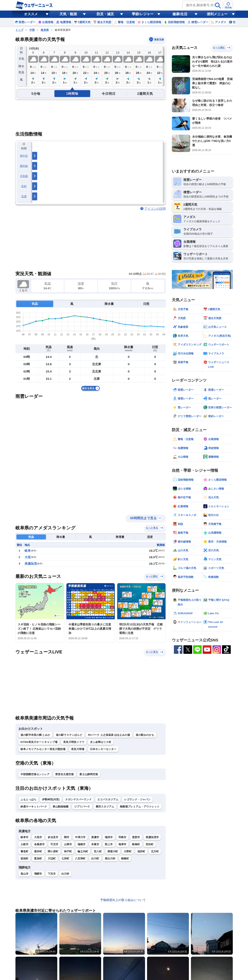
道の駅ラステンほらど (69, 735)
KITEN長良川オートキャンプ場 (39, 742)
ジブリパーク (82, 807)
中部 (32, 30)
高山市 (24, 874)
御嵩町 (125, 859)
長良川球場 (78, 749)
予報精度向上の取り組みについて (123, 900)
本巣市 (95, 844)
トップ (19, 30)
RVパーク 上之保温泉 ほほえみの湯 (109, 735)
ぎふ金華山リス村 (101, 742)
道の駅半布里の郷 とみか (35, 735)
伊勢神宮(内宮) (51, 799)
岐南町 (136, 844)
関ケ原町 (53, 851)
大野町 (128, 851)
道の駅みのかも (145, 735)
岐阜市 (24, 837)
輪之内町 (83, 851)
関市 (67, 837)
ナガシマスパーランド (78, 799)
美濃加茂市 (152, 837)
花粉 (24, 186)
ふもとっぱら (28, 799)
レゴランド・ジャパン (137, 799)
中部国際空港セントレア (35, 774)
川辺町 (52, 859)
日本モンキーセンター (103, 749)
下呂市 (52, 874)
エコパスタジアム (108, 799)
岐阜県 (45, 30)
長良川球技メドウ (74, 742)
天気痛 (24, 176)
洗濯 (24, 196)
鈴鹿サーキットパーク (34, 807)
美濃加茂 (31, 564)
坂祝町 (24, 859)
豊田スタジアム (105, 807)
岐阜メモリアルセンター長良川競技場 (43, 749)
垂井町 (38, 851)
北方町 (155, 851)
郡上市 (109, 844)
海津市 (122, 844)
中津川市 (80, 837)
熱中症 (24, 156)
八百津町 (80, 859)
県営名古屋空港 (64, 774)
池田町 (141, 851)
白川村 (65, 874)
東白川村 (110, 859)
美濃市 (95, 837)
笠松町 (150, 844)
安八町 (98, 851)
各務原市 (39, 844)
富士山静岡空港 (89, 774)
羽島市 (122, 837)
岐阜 (28, 551)
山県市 (68, 844)
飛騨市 (38, 874)
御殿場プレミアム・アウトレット (140, 807)
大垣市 (38, 837)
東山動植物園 (61, 807)
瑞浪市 (109, 837)
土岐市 (24, 844)
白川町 (95, 859)
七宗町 (65, 859)
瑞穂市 (82, 844)
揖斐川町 (113, 851)
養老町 (24, 851)
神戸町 (68, 851)
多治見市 (53, 837)
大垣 (28, 557)
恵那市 (136, 837)
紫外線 (24, 166)
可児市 (54, 844)
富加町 (38, 859)
